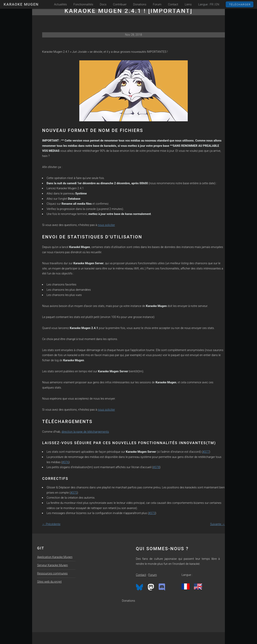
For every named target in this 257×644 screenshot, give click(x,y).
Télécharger (240, 5)
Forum (157, 4)
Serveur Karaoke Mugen (53, 565)
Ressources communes (52, 573)
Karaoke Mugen (21, 4)
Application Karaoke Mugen (55, 557)
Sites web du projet (49, 582)
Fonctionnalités (83, 4)
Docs (103, 4)
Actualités (60, 4)
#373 (152, 513)
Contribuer (120, 4)
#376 (65, 462)
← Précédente (51, 524)
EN (217, 4)
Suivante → (218, 524)
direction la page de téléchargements (85, 432)
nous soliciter (106, 225)
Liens (188, 4)
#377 (206, 452)
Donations (140, 4)
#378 (156, 467)
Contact (173, 4)
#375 (74, 493)
